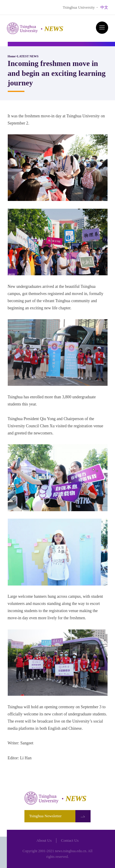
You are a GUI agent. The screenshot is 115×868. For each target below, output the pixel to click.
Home (12, 56)
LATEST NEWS (28, 56)
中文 (104, 7)
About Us (44, 840)
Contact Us (70, 840)
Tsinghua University (79, 7)
